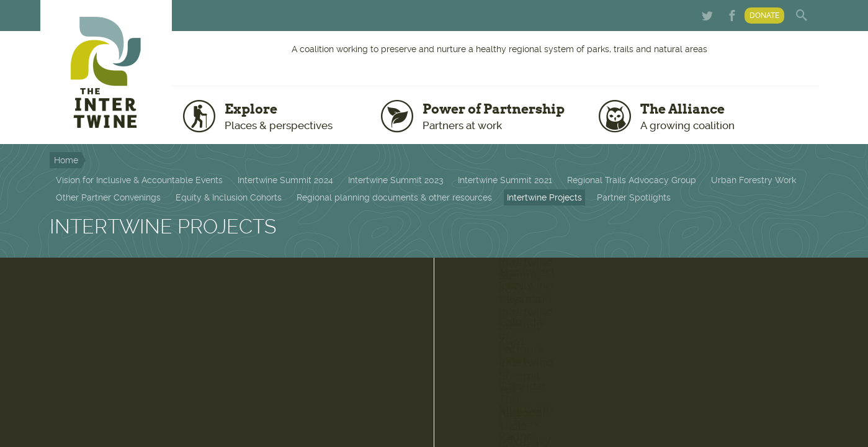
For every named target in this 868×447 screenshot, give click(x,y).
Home (66, 160)
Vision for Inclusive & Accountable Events (139, 180)
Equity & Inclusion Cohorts (229, 197)
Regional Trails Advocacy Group (632, 180)
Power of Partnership (502, 116)
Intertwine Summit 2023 (396, 180)
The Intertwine (106, 72)
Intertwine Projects (544, 197)
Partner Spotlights (634, 197)
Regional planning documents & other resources (394, 197)
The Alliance (726, 116)
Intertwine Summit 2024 (285, 180)
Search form (803, 16)
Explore (294, 116)
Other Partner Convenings (108, 197)
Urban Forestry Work (754, 180)
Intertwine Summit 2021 (505, 180)
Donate (764, 16)
